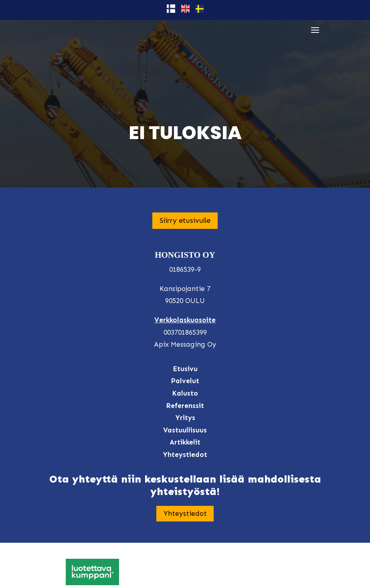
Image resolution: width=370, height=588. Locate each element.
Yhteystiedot (185, 514)
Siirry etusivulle (185, 220)
